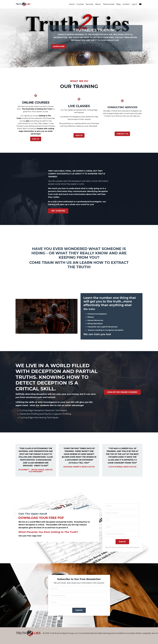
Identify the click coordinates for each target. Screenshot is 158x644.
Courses (80, 4)
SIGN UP (36, 139)
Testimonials (108, 4)
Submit (122, 546)
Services (89, 4)
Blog (118, 4)
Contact (126, 4)
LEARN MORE (59, 47)
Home (72, 4)
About (98, 4)
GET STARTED (58, 211)
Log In (134, 4)
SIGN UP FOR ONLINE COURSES (122, 393)
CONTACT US (122, 134)
